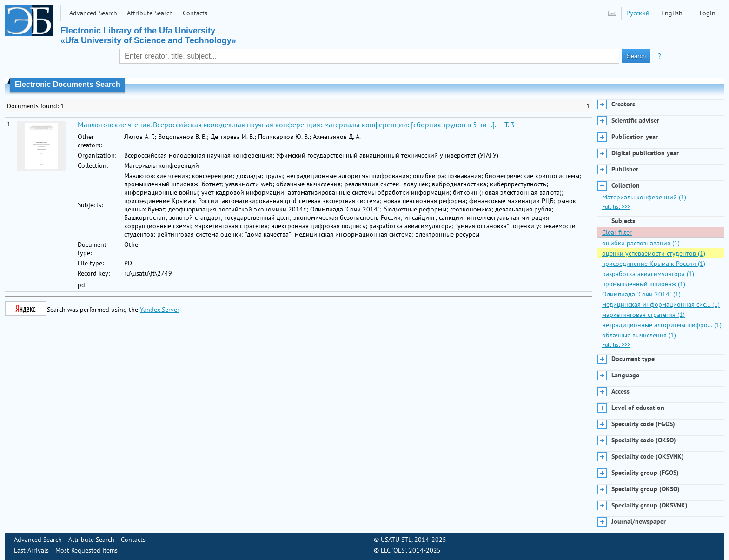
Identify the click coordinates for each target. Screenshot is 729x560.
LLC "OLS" (393, 550)
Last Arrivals (31, 550)
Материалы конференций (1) (644, 197)
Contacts (195, 13)
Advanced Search (93, 13)
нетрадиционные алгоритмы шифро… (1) (662, 325)
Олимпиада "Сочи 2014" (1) (641, 294)
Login (708, 13)
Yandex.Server (160, 310)
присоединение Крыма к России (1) (654, 264)
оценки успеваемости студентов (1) (654, 253)
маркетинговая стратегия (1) (643, 315)
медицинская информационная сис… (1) (661, 304)
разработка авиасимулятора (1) (648, 274)
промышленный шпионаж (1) (644, 284)
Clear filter (617, 232)
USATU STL (396, 540)
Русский (638, 13)
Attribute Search (150, 13)
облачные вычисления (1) (639, 335)
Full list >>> (616, 207)
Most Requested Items (86, 550)
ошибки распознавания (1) (641, 243)
